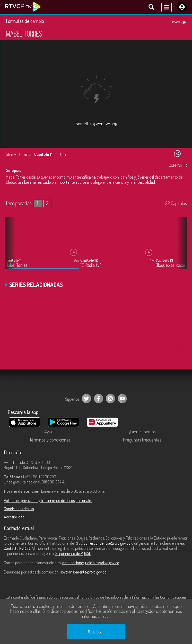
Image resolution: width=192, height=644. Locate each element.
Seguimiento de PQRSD (73, 553)
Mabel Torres (16, 265)
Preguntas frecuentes (142, 440)
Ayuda (50, 431)
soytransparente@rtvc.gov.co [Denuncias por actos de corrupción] (83, 572)
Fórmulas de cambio (25, 21)
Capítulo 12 (89, 260)
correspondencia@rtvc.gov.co (107, 543)
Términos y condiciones (50, 440)
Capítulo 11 (13, 260)
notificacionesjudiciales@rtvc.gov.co (91, 563)
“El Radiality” (91, 265)
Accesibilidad (14, 517)
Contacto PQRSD (17, 548)
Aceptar (96, 631)
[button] (180, 246)
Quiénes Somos (142, 431)
